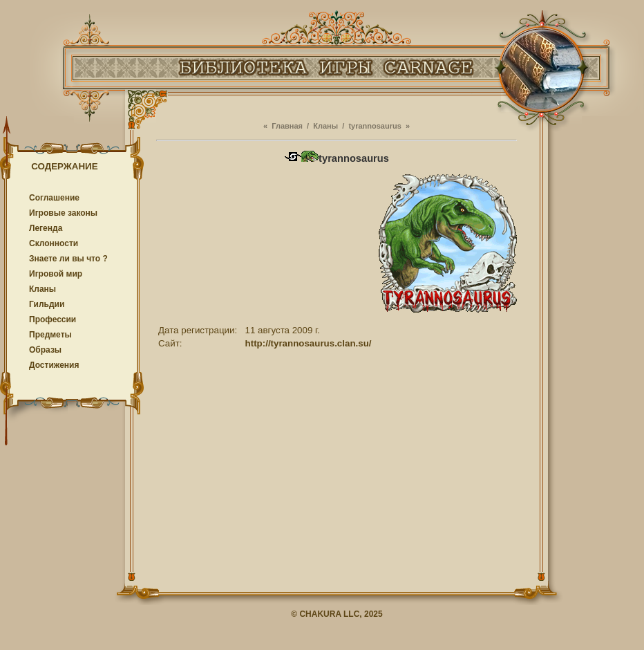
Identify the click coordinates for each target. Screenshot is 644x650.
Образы (45, 350)
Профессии (53, 319)
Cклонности (54, 243)
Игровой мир (56, 274)
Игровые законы (63, 213)
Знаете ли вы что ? (68, 259)
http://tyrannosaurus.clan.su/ (309, 343)
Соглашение (54, 198)
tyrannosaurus (375, 126)
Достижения (54, 365)
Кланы (42, 289)
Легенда (46, 228)
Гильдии (47, 304)
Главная (287, 126)
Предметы (50, 335)
